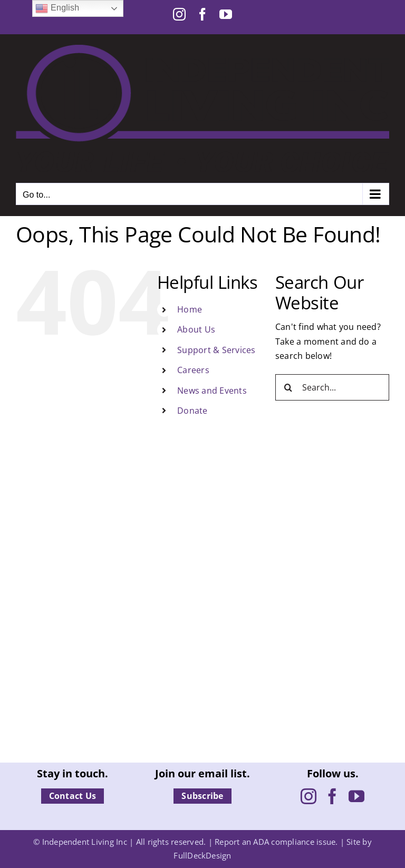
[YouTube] (356, 796)
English (57, 8)
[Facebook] (332, 796)
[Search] (288, 387)
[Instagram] (308, 796)
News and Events (212, 391)
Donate (192, 411)
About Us (196, 329)
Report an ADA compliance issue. (276, 842)
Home (190, 309)
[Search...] (332, 387)
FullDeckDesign (202, 855)
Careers (193, 370)
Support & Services (216, 350)
